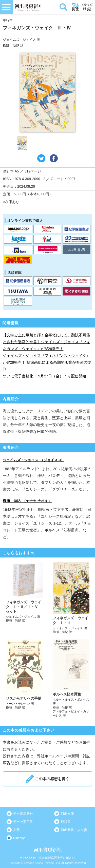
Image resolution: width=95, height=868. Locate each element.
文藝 (16, 830)
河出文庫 (67, 814)
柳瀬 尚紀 (11, 46)
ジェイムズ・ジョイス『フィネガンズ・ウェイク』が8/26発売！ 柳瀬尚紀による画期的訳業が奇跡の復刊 (47, 362)
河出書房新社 (23, 814)
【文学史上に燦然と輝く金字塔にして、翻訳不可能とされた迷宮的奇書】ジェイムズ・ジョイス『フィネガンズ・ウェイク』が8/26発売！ (46, 342)
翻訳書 (66, 822)
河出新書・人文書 (74, 830)
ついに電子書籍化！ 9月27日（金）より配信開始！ (46, 376)
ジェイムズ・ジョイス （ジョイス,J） (34, 460)
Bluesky (19, 838)
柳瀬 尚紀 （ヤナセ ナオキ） (27, 501)
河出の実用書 (23, 822)
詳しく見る (24, 598)
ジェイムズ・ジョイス (19, 40)
